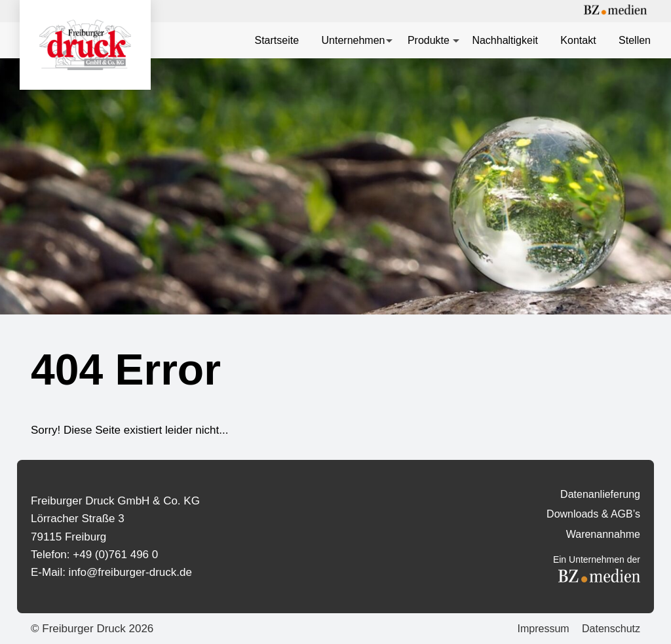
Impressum (543, 629)
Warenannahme (603, 534)
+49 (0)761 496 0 (115, 555)
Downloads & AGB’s (593, 514)
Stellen (635, 40)
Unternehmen (354, 40)
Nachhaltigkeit (505, 40)
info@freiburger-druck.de (130, 572)
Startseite (277, 40)
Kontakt (578, 40)
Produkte (429, 40)
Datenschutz (611, 629)
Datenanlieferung (600, 494)
